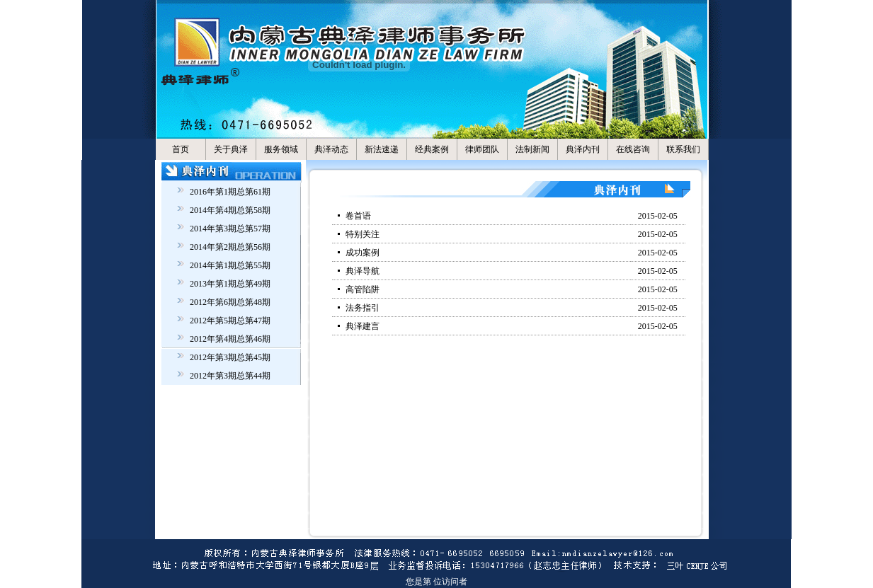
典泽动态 (331, 149)
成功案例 (363, 253)
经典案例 (432, 149)
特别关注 (363, 234)
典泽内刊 (583, 149)
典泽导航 (363, 271)
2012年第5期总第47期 (230, 321)
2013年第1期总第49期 (230, 284)
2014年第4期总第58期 (230, 210)
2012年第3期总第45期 (230, 357)
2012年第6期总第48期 (230, 302)
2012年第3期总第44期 (230, 376)
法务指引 (363, 308)
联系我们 (683, 149)
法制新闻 (532, 149)
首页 (181, 149)
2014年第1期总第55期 (230, 265)
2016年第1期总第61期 (230, 192)
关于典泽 (231, 149)
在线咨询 (633, 149)
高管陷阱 (363, 289)
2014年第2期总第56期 (230, 247)
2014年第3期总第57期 (230, 229)
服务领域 (281, 149)
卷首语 (358, 216)
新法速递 (382, 149)
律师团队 (482, 149)
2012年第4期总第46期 (230, 339)
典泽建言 (363, 326)
